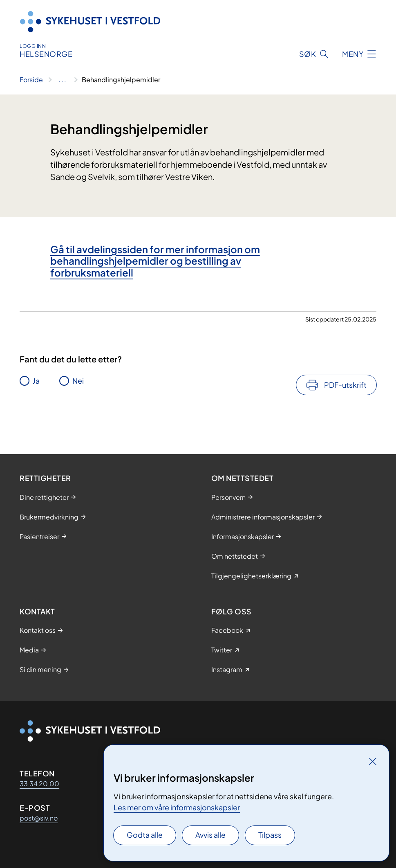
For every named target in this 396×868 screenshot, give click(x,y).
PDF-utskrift (345, 385)
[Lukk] (373, 761)
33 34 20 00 (39, 784)
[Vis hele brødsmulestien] (62, 80)
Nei (78, 381)
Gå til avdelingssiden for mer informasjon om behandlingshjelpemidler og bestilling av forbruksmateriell (155, 261)
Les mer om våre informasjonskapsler (177, 807)
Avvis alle (210, 835)
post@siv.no (39, 818)
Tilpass (270, 835)
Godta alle (145, 835)
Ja (36, 381)
